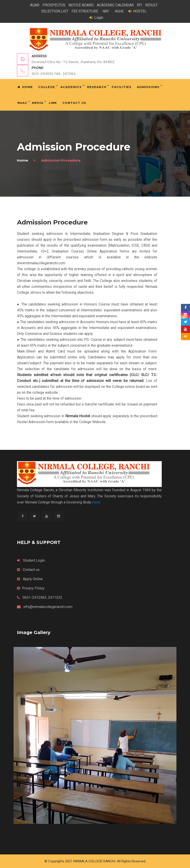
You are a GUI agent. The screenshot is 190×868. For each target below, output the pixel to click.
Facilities (122, 87)
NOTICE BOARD (81, 5)
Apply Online (30, 579)
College (47, 87)
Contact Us (74, 103)
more (96, 502)
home (23, 160)
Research (97, 87)
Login (96, 18)
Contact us (28, 570)
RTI (139, 5)
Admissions (148, 87)
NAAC (22, 103)
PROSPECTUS (54, 5)
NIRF (106, 11)
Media (38, 103)
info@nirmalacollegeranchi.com (45, 607)
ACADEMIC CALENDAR (115, 5)
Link (53, 103)
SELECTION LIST (55, 11)
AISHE (119, 11)
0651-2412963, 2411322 (40, 597)
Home (25, 87)
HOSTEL (137, 11)
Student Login (31, 560)
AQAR (35, 5)
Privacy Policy (31, 588)
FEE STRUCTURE (85, 11)
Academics (71, 87)
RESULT (151, 5)
